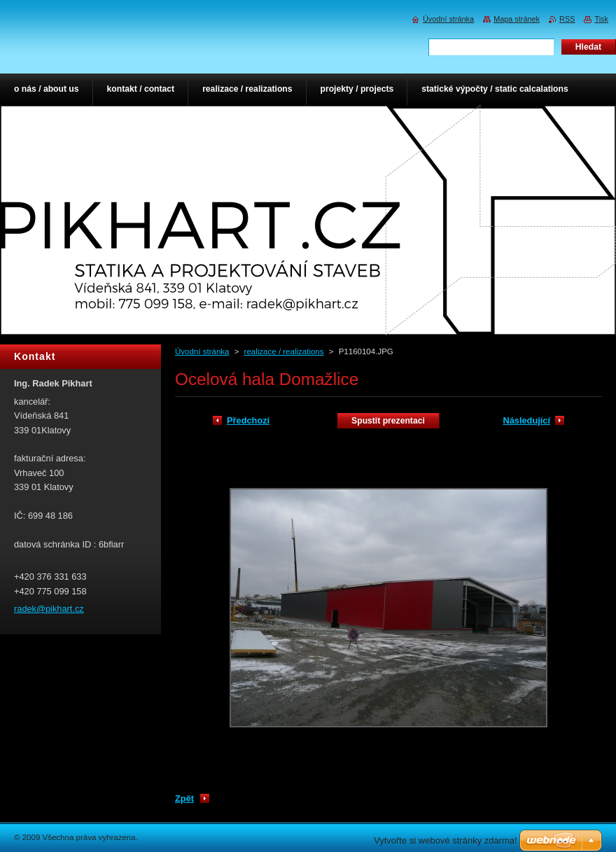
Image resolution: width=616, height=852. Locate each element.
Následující (526, 420)
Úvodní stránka (202, 351)
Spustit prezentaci (388, 421)
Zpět (184, 798)
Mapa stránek (517, 19)
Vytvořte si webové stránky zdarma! (446, 840)
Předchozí (248, 420)
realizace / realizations (284, 351)
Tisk (601, 19)
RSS (567, 19)
